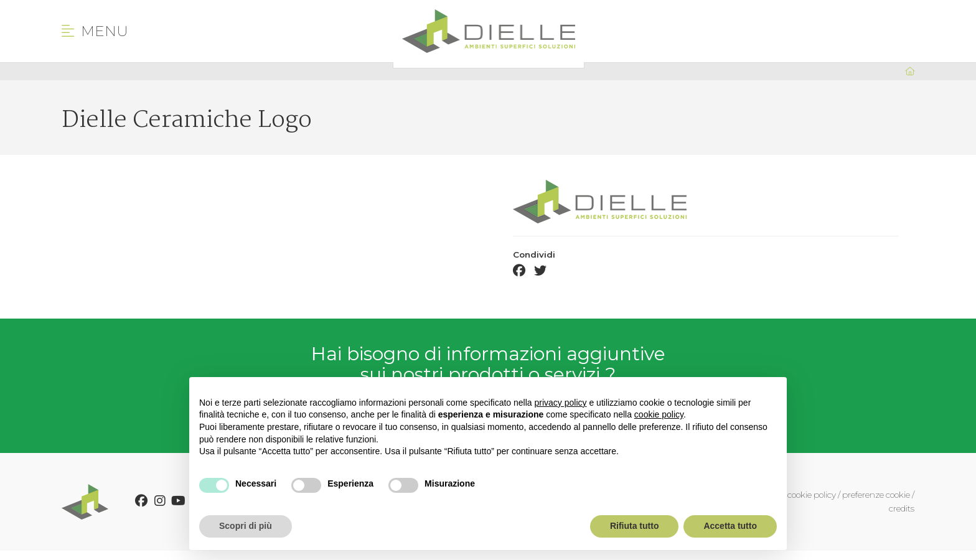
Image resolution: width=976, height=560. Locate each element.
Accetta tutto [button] (730, 526)
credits (902, 508)
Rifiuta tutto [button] (635, 526)
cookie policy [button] (659, 414)
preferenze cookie (876, 495)
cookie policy (812, 495)
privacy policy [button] (561, 403)
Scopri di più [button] (246, 526)
